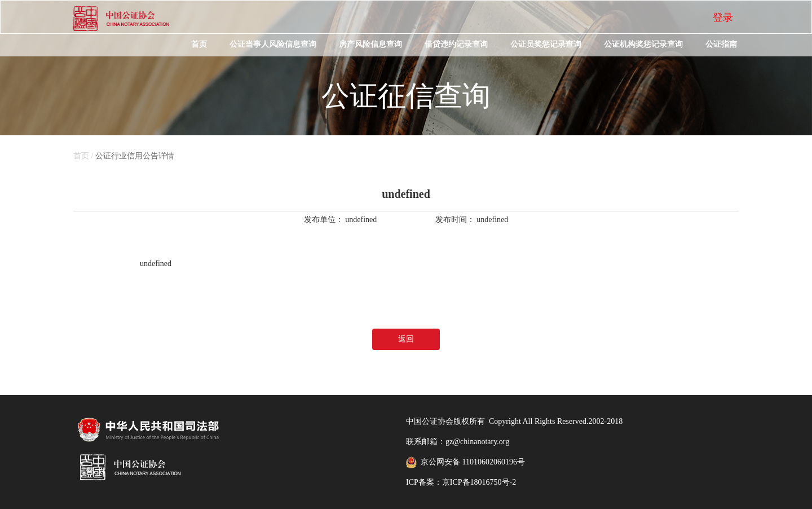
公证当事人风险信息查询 (273, 44)
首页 (199, 44)
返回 (406, 339)
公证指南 (721, 44)
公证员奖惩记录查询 (546, 44)
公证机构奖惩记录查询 (643, 44)
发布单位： (324, 220)
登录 (723, 17)
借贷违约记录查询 (456, 44)
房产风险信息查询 (370, 44)
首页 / (84, 156)
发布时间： (455, 220)
